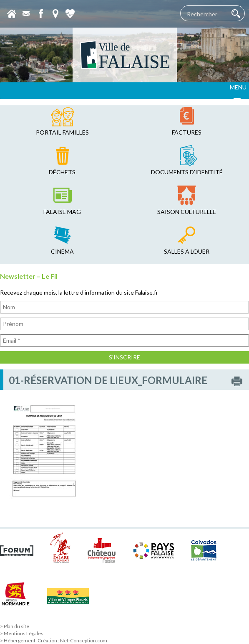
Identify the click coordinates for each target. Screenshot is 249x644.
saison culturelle (187, 212)
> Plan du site (15, 626)
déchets (62, 172)
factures (187, 132)
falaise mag (62, 212)
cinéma (62, 251)
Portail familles (62, 132)
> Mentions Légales (22, 633)
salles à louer (187, 251)
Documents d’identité (187, 172)
